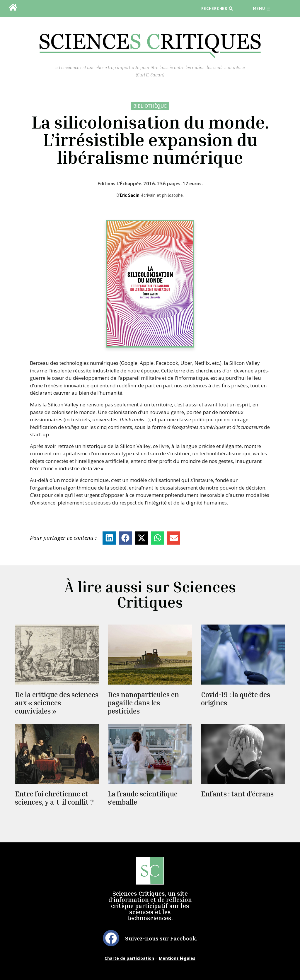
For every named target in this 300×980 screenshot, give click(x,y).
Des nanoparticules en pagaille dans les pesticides (143, 703)
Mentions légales (177, 958)
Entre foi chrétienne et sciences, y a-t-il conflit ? (54, 798)
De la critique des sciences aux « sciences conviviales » (57, 703)
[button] (109, 538)
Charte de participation (129, 958)
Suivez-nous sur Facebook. (161, 938)
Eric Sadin (130, 195)
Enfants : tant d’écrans (237, 794)
